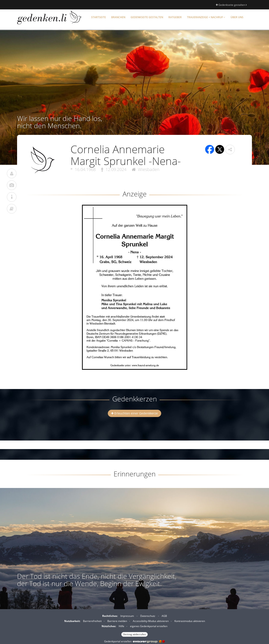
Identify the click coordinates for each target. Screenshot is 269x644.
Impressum (127, 616)
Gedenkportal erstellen (134, 641)
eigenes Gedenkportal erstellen (149, 626)
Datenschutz (148, 616)
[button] (230, 150)
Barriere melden (117, 621)
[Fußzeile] (134, 625)
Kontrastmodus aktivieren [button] (190, 621)
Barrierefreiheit (92, 621)
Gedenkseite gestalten (231, 5)
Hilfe (121, 626)
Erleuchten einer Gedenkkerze (134, 413)
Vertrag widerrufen (134, 634)
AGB (164, 616)
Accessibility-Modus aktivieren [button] (151, 621)
